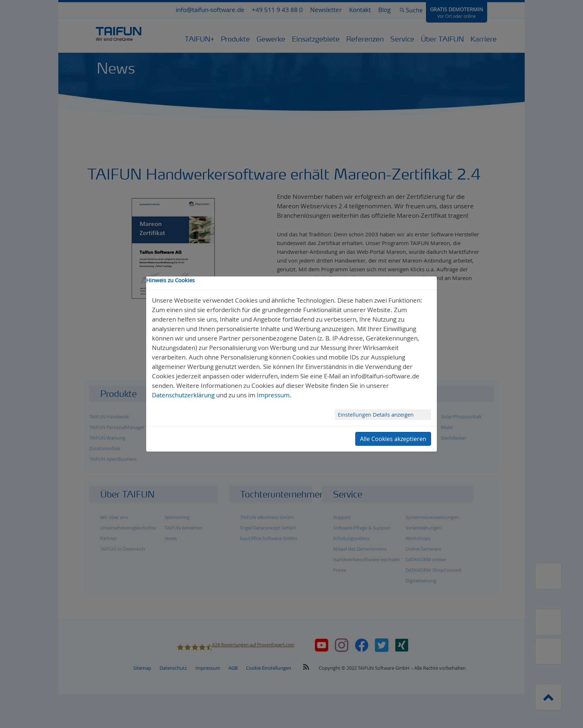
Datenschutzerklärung (183, 395)
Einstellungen (355, 415)
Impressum (273, 395)
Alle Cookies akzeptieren (393, 439)
